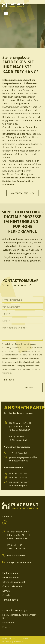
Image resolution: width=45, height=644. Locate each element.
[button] (6, 14)
